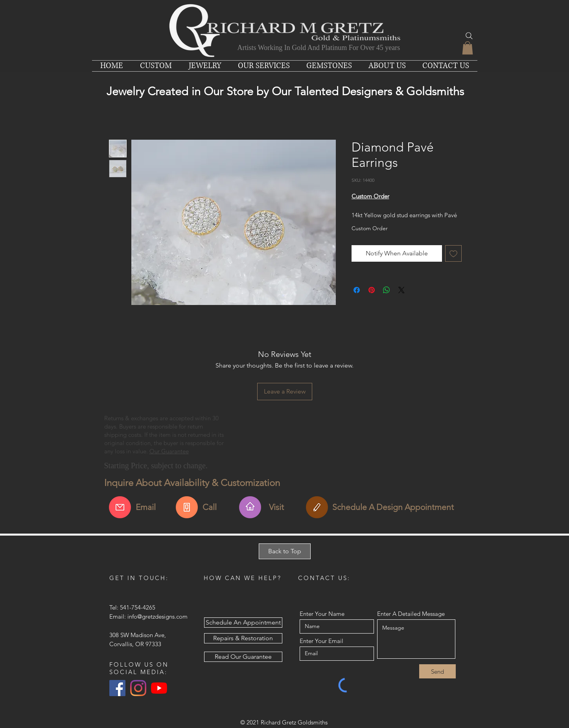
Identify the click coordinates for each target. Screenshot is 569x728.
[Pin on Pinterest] (372, 290)
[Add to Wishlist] (453, 253)
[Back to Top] (285, 551)
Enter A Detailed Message (411, 614)
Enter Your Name (322, 614)
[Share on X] (401, 290)
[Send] (437, 671)
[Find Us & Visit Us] (250, 507)
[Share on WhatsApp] (387, 290)
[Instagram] (138, 688)
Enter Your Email (321, 641)
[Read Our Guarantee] (243, 657)
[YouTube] (159, 688)
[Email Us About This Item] (120, 507)
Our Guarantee (169, 451)
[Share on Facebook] (357, 290)
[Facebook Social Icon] (117, 688)
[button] (468, 48)
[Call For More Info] (187, 507)
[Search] (469, 36)
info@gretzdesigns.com (157, 616)
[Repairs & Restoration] (243, 638)
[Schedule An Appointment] (317, 507)
